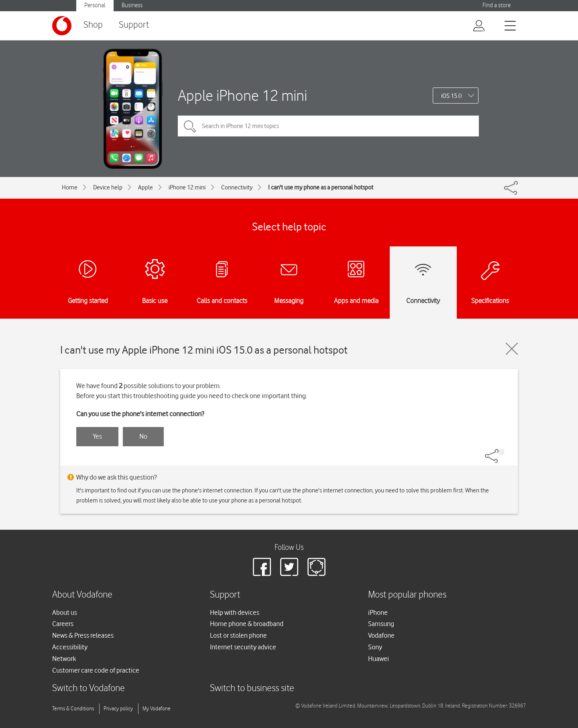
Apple (146, 187)
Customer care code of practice (96, 670)
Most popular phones (407, 595)
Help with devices (235, 612)
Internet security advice (243, 647)
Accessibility (70, 647)
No (143, 436)
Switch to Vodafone (89, 688)
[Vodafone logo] (62, 26)
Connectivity (237, 187)
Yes (97, 436)
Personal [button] (95, 5)
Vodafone (381, 635)
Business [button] (132, 5)
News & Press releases (83, 635)
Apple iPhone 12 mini (242, 95)
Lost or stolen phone (238, 635)
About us (65, 612)
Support (134, 25)
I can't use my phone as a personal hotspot (321, 187)
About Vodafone (82, 595)
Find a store (497, 5)
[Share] (501, 452)
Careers (63, 624)
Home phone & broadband (247, 624)
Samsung (381, 624)
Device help (108, 187)
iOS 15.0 (451, 96)
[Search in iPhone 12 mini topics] (328, 126)
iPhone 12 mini (187, 187)
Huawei (379, 659)
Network (64, 659)
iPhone (378, 612)
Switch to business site (252, 688)
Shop (93, 25)
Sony (375, 647)
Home (70, 187)
